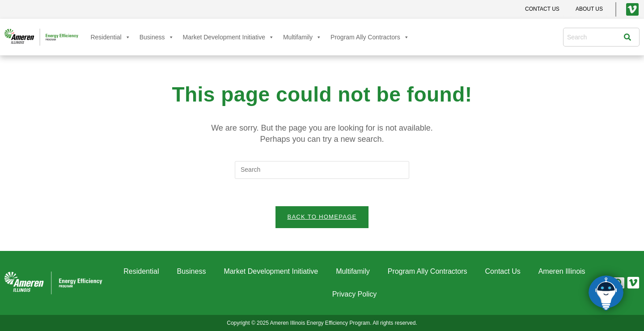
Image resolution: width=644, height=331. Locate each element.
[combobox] (596, 37)
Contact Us (503, 271)
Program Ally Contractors (370, 37)
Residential (110, 37)
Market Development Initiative (229, 37)
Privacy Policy (355, 294)
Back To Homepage (322, 217)
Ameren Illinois (562, 271)
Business (157, 37)
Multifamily (302, 37)
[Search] (630, 37)
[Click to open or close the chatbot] (606, 293)
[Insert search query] (322, 170)
